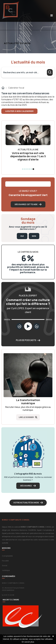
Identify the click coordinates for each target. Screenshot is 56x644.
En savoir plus (28, 642)
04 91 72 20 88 (9, 595)
